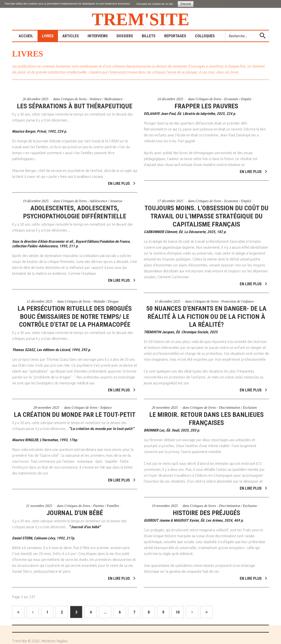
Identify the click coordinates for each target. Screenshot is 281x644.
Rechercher (225, 31)
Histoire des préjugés (206, 510)
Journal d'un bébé (75, 510)
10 (178, 612)
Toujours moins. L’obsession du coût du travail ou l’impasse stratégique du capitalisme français (206, 213)
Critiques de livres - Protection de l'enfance (223, 299)
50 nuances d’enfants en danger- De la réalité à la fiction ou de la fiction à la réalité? (206, 314)
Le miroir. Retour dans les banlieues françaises (206, 416)
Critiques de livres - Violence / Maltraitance (92, 99)
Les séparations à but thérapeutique (75, 106)
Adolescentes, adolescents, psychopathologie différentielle (75, 209)
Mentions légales (54, 641)
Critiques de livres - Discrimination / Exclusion (223, 405)
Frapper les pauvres (206, 106)
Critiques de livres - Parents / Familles (92, 503)
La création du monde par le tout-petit (75, 412)
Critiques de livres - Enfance (92, 405)
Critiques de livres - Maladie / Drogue (92, 299)
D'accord (186, 4)
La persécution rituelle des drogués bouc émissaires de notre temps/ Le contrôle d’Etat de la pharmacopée (75, 314)
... (105, 612)
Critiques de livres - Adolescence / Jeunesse (92, 198)
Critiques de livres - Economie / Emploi (223, 99)
